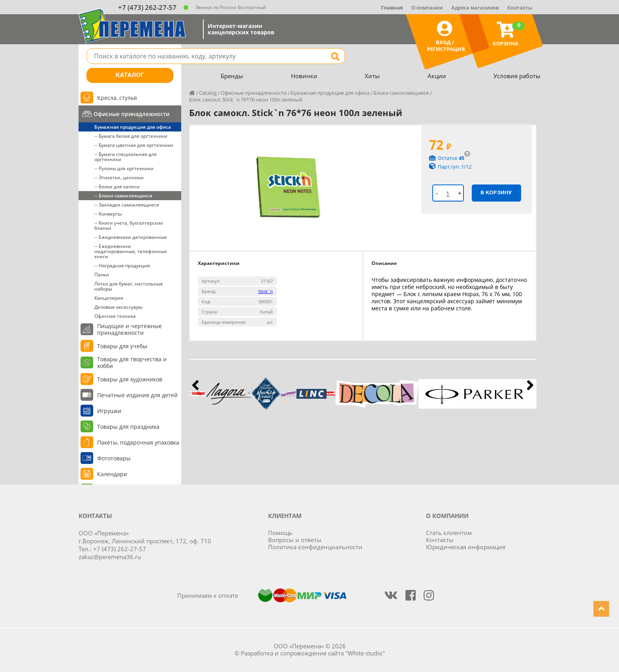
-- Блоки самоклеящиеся (123, 196)
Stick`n (265, 291)
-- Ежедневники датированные (131, 237)
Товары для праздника (128, 427)
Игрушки (109, 411)
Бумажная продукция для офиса (133, 127)
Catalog (208, 93)
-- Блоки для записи (117, 187)
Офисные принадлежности (131, 114)
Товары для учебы (122, 346)
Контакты (520, 8)
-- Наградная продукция (122, 266)
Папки (102, 275)
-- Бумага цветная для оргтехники (134, 145)
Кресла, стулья (117, 98)
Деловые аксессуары (118, 307)
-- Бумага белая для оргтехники (131, 136)
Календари (112, 474)
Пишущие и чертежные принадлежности (129, 329)
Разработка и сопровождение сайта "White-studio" (313, 653)
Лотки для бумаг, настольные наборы (129, 286)
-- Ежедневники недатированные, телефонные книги (131, 251)
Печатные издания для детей (137, 395)
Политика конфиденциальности (315, 547)
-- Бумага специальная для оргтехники (126, 157)
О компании (427, 8)
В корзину (496, 193)
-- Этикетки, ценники (119, 177)
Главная (392, 8)
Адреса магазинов (475, 8)
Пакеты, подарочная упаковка (138, 442)
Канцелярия (109, 298)
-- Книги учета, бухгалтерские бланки (129, 225)
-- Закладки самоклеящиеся (127, 205)
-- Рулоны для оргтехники (124, 168)
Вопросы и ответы (295, 540)
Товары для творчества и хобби (132, 362)
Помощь (280, 533)
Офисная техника (115, 316)
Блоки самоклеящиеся (401, 93)
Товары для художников (130, 379)
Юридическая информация (466, 547)
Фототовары (114, 458)
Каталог (130, 75)
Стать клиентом (449, 533)
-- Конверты (108, 214)
